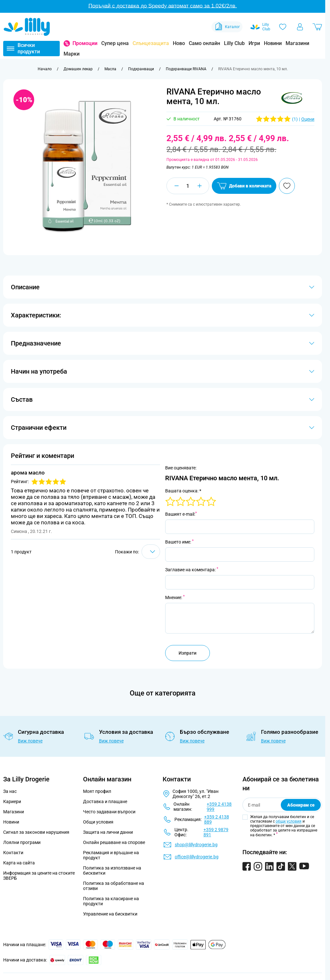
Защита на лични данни (108, 832)
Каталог (227, 27)
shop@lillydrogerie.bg (196, 845)
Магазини (297, 43)
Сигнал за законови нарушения (36, 832)
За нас (10, 791)
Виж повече (30, 741)
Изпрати (188, 653)
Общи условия (98, 822)
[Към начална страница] (45, 69)
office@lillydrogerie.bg (197, 857)
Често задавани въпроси (109, 812)
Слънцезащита (151, 43)
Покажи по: (127, 552)
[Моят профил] (300, 27)
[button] (292, 98)
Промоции (85, 43)
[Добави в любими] (287, 186)
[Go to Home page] (27, 27)
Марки (72, 54)
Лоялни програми (22, 842)
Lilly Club (234, 43)
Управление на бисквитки (110, 914)
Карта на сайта (19, 863)
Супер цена (115, 43)
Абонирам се (301, 805)
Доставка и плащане (105, 801)
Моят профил (97, 791)
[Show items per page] (151, 552)
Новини (273, 43)
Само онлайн (204, 43)
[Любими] (283, 27)
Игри (254, 43)
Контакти (13, 853)
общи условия (289, 821)
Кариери (12, 801)
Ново (179, 43)
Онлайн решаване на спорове (114, 842)
